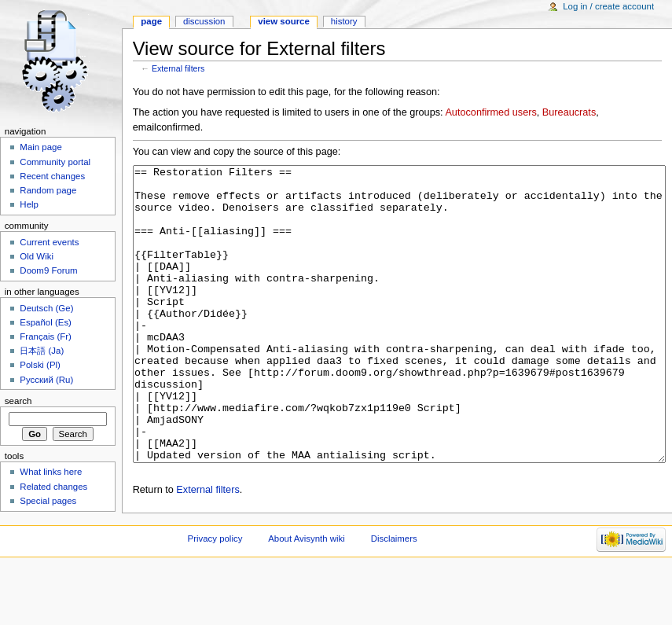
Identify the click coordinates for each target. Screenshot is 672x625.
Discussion (204, 21)
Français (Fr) (46, 336)
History (344, 21)
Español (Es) (46, 322)
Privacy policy (215, 597)
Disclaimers (394, 597)
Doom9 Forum (48, 270)
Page (151, 21)
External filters (178, 68)
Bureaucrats (569, 112)
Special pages (48, 501)
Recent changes (52, 176)
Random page (48, 190)
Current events (49, 242)
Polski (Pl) (40, 365)
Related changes (53, 487)
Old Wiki (37, 256)
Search (18, 401)
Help (29, 204)
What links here (51, 472)
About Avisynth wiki (307, 597)
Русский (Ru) (46, 380)
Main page (41, 147)
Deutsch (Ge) (46, 308)
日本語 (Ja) (42, 351)
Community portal (55, 162)
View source (284, 21)
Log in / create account (608, 6)
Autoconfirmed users (490, 112)
